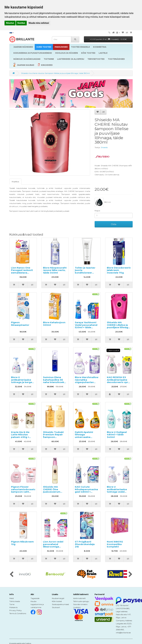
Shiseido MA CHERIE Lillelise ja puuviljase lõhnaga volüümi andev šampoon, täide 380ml (118, 329)
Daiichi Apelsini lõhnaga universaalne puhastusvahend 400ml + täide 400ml (85, 438)
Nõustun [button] (10, 23)
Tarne (12, 604)
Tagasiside (35, 598)
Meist (12, 598)
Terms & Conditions (18, 613)
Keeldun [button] (21, 23)
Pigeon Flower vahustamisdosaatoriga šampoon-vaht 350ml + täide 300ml (26, 492)
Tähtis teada (15, 601)
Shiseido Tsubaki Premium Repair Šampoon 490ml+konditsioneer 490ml (56, 437)
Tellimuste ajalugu (81, 601)
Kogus (97, 211)
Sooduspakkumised (60, 604)
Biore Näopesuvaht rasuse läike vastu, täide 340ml (55, 270)
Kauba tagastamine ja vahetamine (37, 604)
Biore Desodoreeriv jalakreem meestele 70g (119, 270)
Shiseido (104, 147)
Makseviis (13, 607)
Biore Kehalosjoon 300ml (54, 324)
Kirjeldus (15, 182)
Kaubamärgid (58, 598)
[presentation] (12, 574)
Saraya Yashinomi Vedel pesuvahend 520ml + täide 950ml (86, 326)
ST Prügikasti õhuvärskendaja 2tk (85, 544)
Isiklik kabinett (79, 598)
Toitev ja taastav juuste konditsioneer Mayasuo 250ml (85, 271)
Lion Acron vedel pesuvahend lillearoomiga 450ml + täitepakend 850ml (55, 547)
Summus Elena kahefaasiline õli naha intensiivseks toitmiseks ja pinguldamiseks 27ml (54, 383)
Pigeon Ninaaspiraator (20, 324)
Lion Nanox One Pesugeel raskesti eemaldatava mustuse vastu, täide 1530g (22, 273)
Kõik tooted (57, 601)
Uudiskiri (77, 607)
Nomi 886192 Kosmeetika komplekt (115, 544)
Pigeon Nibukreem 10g (22, 543)
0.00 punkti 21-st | (108, 39)
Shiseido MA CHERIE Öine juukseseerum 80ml (52, 491)
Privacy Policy (16, 610)
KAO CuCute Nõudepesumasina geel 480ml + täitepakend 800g (86, 491)
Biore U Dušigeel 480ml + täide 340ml (117, 435)
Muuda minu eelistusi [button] (39, 23)
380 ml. (103, 202)
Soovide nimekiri (80, 604)
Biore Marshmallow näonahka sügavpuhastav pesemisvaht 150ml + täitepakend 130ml (87, 383)
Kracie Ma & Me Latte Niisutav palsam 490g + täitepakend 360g (22, 436)
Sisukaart (56, 607)
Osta (114, 224)
